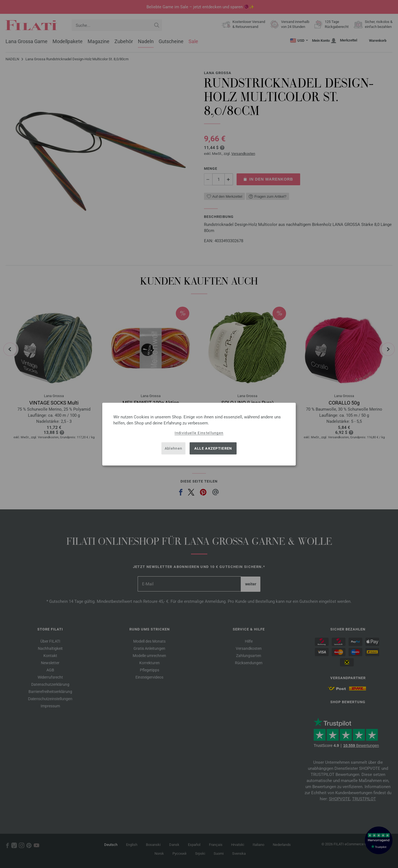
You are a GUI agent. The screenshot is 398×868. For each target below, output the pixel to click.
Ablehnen (173, 448)
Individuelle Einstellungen (199, 433)
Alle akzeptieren (213, 448)
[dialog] (199, 434)
